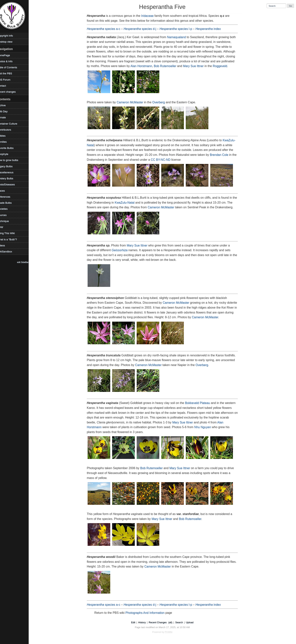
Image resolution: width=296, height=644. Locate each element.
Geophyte (7, 154)
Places (5, 191)
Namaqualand (179, 37)
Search (181, 622)
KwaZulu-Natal (127, 203)
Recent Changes (160, 622)
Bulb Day (7, 111)
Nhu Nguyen (205, 427)
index (210, 29)
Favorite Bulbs (10, 148)
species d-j (142, 29)
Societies (7, 209)
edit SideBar (27, 262)
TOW (4, 227)
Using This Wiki (10, 233)
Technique (7, 221)
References (8, 197)
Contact (6, 86)
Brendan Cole (221, 155)
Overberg (161, 102)
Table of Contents (12, 67)
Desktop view (9, 42)
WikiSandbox (9, 251)
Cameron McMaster (132, 102)
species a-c (106, 29)
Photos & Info (9, 61)
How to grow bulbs (12, 160)
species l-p (178, 29)
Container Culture (12, 124)
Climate (6, 117)
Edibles (6, 136)
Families (6, 142)
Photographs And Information (147, 613)
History (144, 622)
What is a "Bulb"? (11, 239)
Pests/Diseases (10, 184)
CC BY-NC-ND (163, 160)
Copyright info (9, 36)
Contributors (8, 130)
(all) (172, 622)
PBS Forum (8, 80)
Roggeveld (222, 66)
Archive (6, 105)
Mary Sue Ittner (195, 66)
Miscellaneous (10, 172)
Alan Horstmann (144, 66)
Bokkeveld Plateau (200, 403)
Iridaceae (150, 16)
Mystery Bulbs (10, 178)
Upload (192, 622)
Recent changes (11, 92)
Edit (135, 622)
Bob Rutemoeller (167, 66)
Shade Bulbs (9, 203)
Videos (5, 245)
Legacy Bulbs (9, 166)
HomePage (8, 55)
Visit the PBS (9, 73)
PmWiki (171, 632)
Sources (6, 215)
